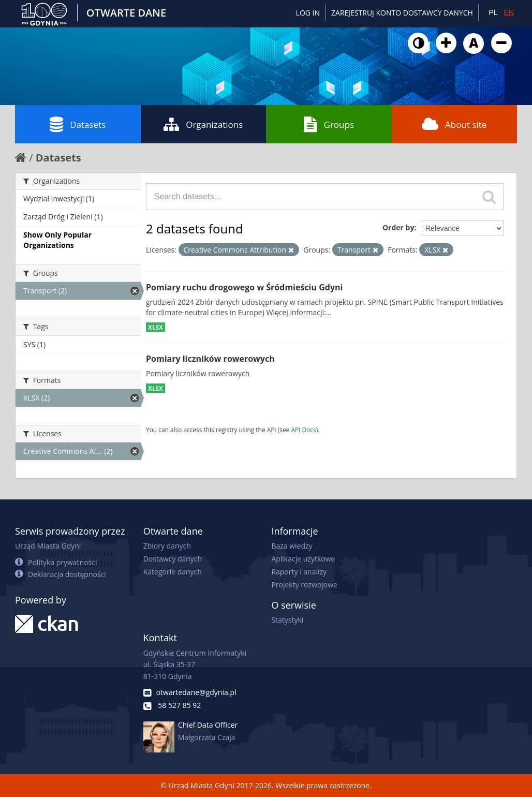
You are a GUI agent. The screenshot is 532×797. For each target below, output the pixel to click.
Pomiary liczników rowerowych (210, 359)
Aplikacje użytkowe (303, 559)
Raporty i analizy (299, 572)
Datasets (78, 124)
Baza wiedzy (292, 546)
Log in (308, 13)
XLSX (156, 327)
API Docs (303, 430)
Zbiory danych (167, 546)
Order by (398, 227)
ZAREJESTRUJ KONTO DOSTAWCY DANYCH (402, 13)
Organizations (203, 124)
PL (493, 12)
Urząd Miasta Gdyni (48, 546)
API (272, 430)
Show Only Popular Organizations (57, 240)
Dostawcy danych (173, 559)
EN (509, 12)
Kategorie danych (173, 572)
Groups (329, 124)
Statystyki (287, 620)
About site (454, 124)
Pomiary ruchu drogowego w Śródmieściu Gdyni (244, 287)
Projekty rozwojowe (304, 585)
